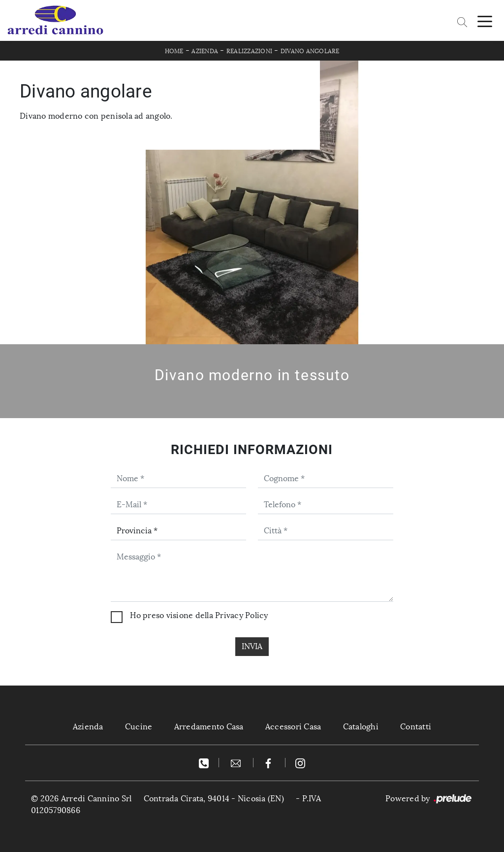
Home (174, 51)
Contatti (416, 727)
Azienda (205, 51)
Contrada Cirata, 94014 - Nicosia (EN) (214, 799)
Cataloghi (361, 727)
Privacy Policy (242, 615)
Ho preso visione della (199, 615)
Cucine (139, 727)
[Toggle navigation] (485, 21)
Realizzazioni (249, 51)
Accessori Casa (293, 727)
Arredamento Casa (209, 727)
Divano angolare (310, 51)
